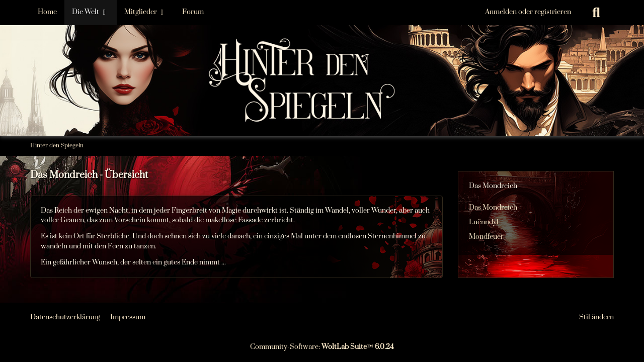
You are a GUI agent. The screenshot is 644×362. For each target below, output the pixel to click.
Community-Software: (322, 347)
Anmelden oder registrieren (528, 12)
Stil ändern (596, 317)
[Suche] (596, 13)
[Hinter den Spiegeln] (322, 50)
